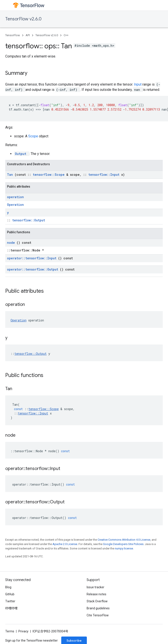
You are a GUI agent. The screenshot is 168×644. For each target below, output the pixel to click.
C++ (66, 35)
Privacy (23, 631)
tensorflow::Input (105, 175)
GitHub (10, 594)
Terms (10, 631)
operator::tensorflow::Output (33, 269)
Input (138, 84)
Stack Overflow (97, 601)
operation (15, 197)
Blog (8, 587)
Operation (15, 205)
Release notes (96, 594)
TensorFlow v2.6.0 (23, 19)
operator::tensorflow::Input (33, 258)
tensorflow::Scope (50, 175)
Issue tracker (95, 587)
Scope (34, 136)
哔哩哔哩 (11, 608)
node (12, 243)
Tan (11, 175)
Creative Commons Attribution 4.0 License (124, 540)
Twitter (10, 601)
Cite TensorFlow (98, 615)
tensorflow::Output (29, 220)
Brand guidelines (98, 608)
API (28, 35)
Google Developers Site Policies (123, 544)
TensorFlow (13, 35)
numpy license (124, 548)
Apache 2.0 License (65, 544)
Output (22, 154)
